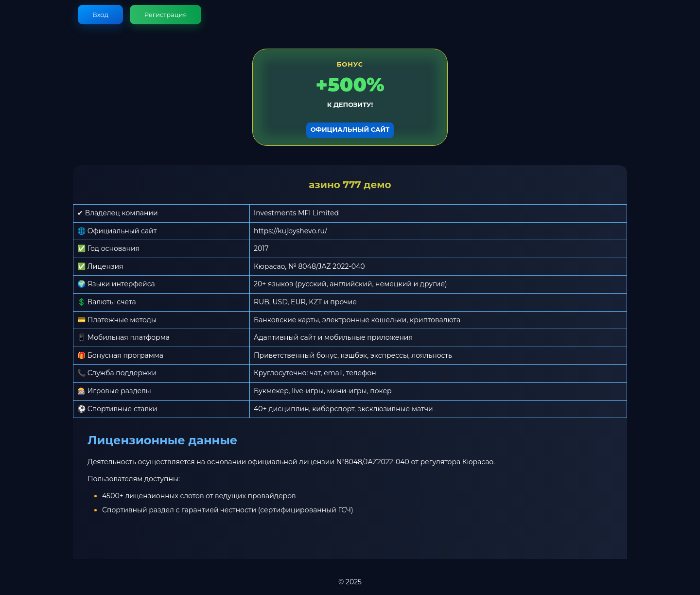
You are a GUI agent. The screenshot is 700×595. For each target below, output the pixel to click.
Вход (100, 15)
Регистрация (166, 15)
